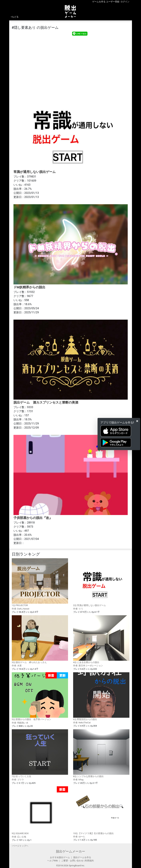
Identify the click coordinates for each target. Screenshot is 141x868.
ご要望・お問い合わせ (72, 861)
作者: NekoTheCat (82, 723)
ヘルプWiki (53, 861)
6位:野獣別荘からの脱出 (101, 696)
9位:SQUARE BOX (40, 811)
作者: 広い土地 (19, 837)
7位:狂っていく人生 (40, 753)
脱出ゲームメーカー (70, 851)
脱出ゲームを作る (82, 857)
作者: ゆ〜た (79, 837)
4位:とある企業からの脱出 (101, 639)
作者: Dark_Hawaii (21, 609)
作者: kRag (78, 780)
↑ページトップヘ (20, 846)
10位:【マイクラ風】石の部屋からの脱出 (101, 810)
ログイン (125, 2)
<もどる (15, 17)
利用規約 (89, 861)
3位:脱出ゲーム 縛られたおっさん (40, 639)
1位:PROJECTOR (40, 582)
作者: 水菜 (17, 666)
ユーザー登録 (113, 2)
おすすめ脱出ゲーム (60, 857)
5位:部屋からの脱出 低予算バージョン (40, 697)
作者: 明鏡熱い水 (20, 723)
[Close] (137, 421)
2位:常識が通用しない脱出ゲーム (101, 582)
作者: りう (78, 609)
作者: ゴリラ (18, 780)
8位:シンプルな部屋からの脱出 (101, 753)
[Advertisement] (71, 62)
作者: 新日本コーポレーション (88, 666)
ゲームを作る (99, 2)
